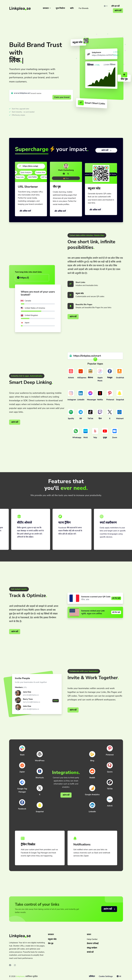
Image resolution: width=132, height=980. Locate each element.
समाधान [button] (46, 8)
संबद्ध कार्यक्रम (92, 948)
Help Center (92, 939)
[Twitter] (68, 174)
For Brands (84, 8)
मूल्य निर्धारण (60, 8)
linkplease (20, 976)
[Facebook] (64, 174)
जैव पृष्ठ (51, 943)
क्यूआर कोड (52, 939)
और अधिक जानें (25, 211)
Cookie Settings (106, 976)
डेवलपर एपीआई (93, 943)
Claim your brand (62, 97)
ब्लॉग (72, 8)
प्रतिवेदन (92, 976)
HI (106, 6)
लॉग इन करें (115, 6)
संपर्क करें (90, 952)
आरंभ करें (118, 11)
